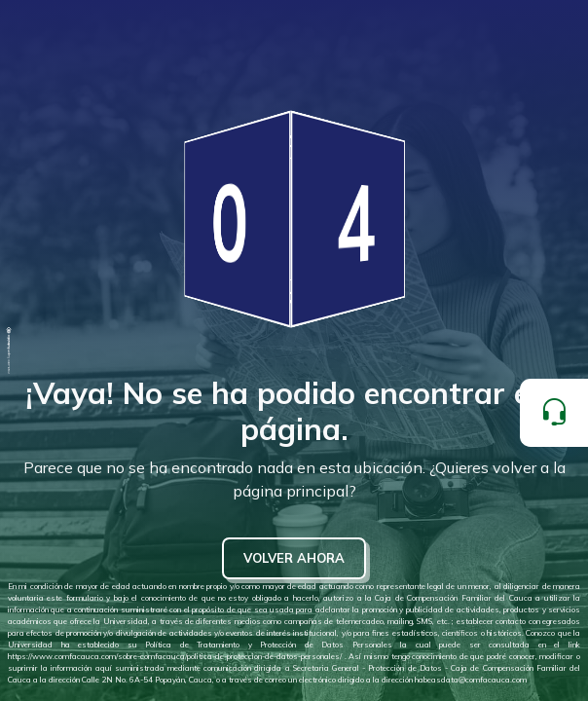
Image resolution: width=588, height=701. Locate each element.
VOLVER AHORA (294, 558)
